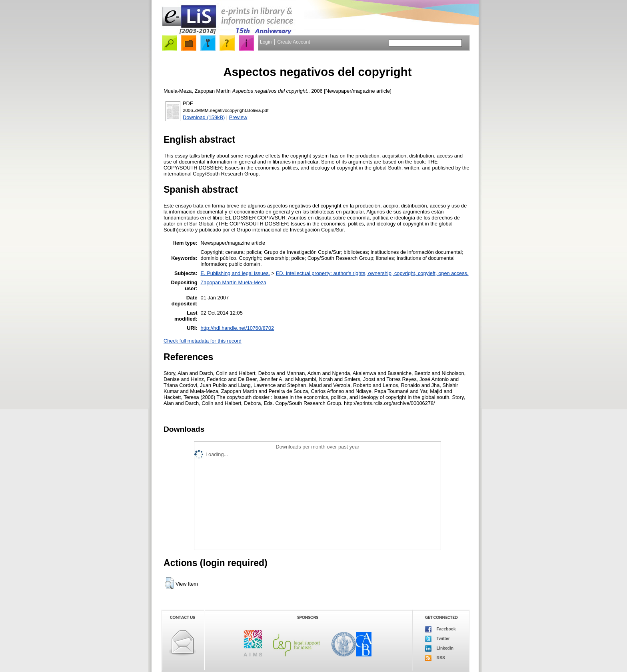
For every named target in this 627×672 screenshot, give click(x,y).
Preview (238, 117)
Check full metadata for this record (203, 341)
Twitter (437, 639)
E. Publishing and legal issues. (236, 273)
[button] (169, 583)
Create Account (294, 42)
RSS (435, 658)
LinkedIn (439, 648)
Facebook (440, 629)
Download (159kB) (204, 117)
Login (266, 42)
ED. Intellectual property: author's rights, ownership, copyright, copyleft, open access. (372, 273)
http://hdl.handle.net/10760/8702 (238, 328)
